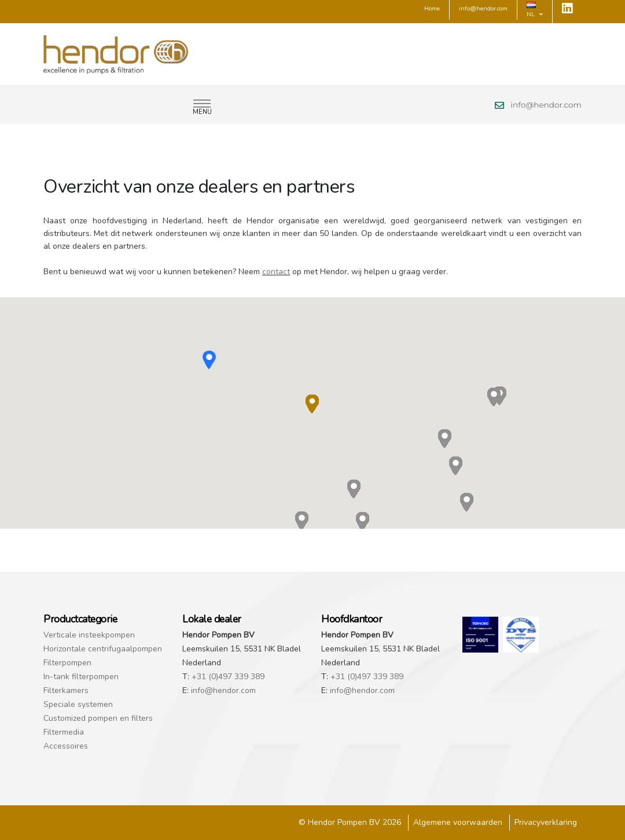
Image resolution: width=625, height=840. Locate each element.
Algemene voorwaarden (458, 822)
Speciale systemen (78, 704)
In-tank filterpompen (81, 677)
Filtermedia (64, 732)
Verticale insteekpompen (89, 635)
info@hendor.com (546, 105)
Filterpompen (67, 663)
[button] (209, 360)
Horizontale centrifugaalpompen (103, 649)
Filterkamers (66, 690)
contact (276, 272)
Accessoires (66, 746)
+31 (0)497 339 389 (228, 677)
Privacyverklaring (546, 822)
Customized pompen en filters (98, 718)
